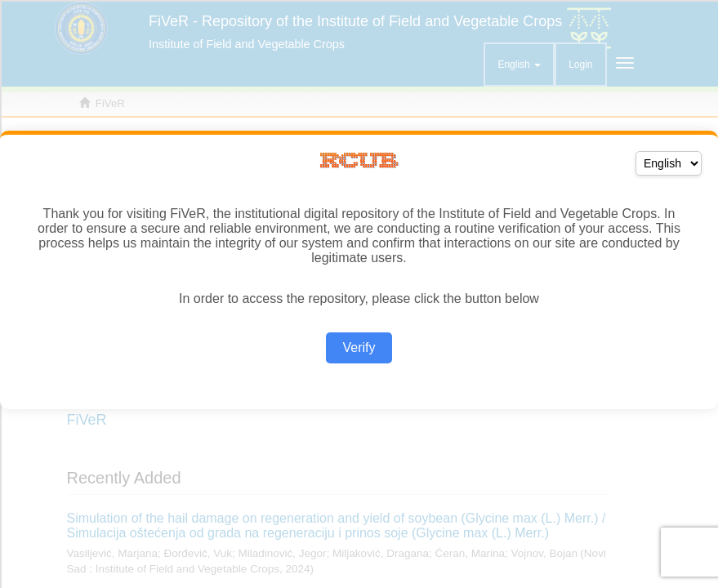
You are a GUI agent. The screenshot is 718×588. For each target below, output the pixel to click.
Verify (359, 347)
